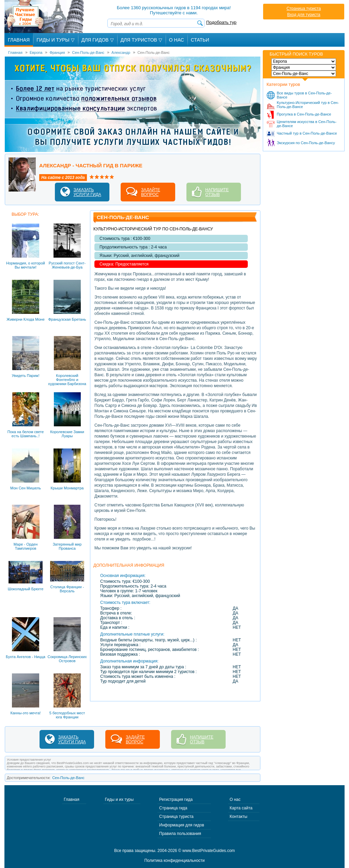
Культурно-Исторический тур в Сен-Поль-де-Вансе (308, 105)
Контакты (239, 817)
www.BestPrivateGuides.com (209, 851)
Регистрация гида (176, 800)
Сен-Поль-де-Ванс (68, 778)
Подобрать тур (221, 22)
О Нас (177, 40)
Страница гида (173, 808)
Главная (19, 40)
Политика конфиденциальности (174, 861)
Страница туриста (304, 9)
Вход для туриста (304, 15)
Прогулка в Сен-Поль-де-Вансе (304, 114)
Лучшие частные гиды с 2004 (45, 17)
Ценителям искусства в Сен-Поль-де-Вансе (307, 124)
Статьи (200, 40)
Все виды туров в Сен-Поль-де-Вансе (304, 95)
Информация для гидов (182, 825)
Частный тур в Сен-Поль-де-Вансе (307, 133)
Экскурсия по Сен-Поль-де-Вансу (306, 143)
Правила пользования (180, 834)
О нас (235, 800)
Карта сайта (241, 808)
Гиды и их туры (119, 800)
